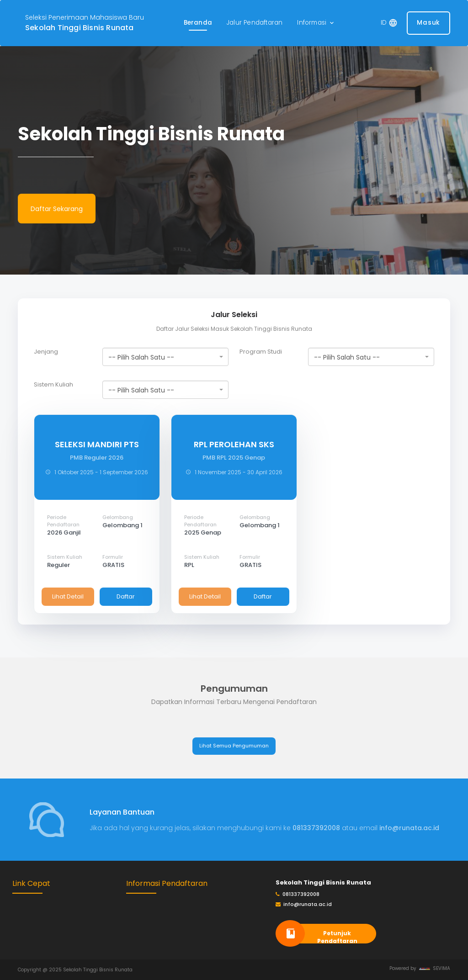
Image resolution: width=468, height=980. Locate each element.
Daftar (126, 596)
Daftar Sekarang (57, 209)
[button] (316, 23)
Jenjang (46, 352)
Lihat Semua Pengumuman (234, 746)
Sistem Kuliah (53, 385)
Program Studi (261, 352)
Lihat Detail (68, 596)
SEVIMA (435, 968)
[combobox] (165, 357)
